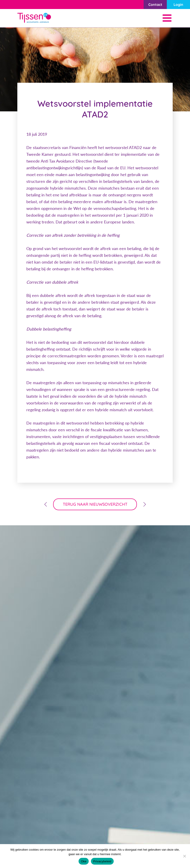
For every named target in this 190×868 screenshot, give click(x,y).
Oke (84, 861)
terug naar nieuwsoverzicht (95, 504)
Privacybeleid (102, 861)
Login (178, 5)
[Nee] (184, 856)
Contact (155, 5)
